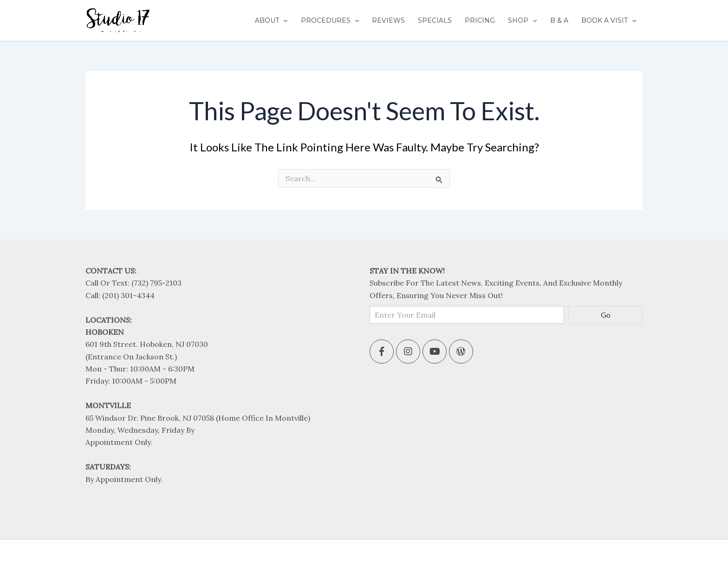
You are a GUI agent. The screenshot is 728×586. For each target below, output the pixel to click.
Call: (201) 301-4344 (120, 295)
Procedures (330, 20)
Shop (522, 20)
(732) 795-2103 (156, 283)
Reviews (388, 20)
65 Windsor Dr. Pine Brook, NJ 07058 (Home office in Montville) (198, 418)
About (271, 20)
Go (606, 315)
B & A (559, 20)
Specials (435, 20)
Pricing (480, 20)
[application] (283, 20)
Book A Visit (609, 20)
